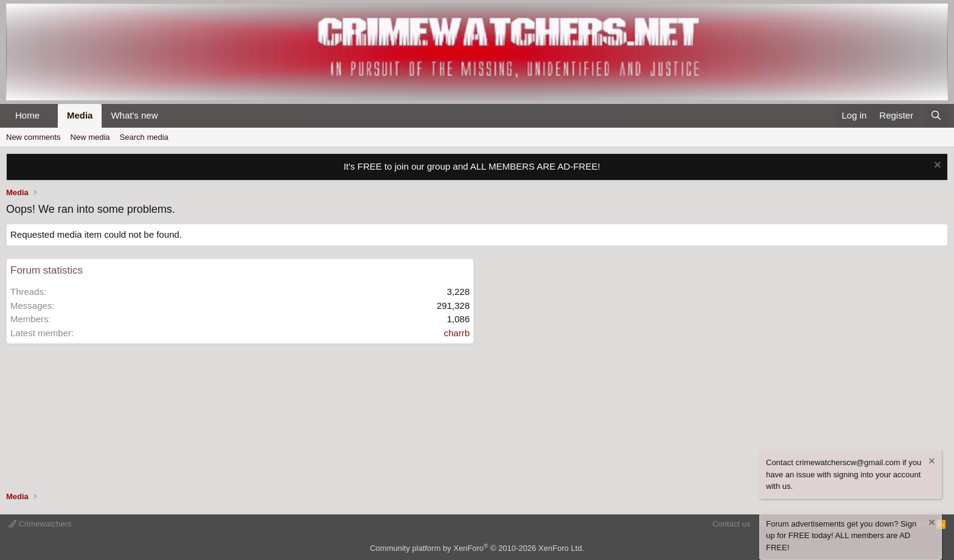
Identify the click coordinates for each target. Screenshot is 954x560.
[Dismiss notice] (936, 166)
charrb (457, 333)
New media (90, 137)
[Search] (936, 116)
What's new (134, 115)
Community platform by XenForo (477, 548)
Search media (144, 137)
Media (80, 115)
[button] (49, 116)
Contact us (731, 524)
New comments (33, 137)
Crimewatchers (40, 524)
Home (27, 115)
